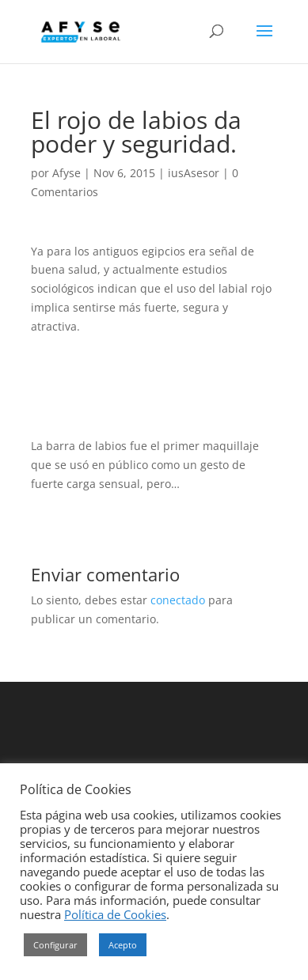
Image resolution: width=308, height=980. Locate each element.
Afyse (67, 173)
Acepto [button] (123, 945)
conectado (178, 600)
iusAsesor (194, 173)
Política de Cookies (115, 914)
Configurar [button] (55, 945)
